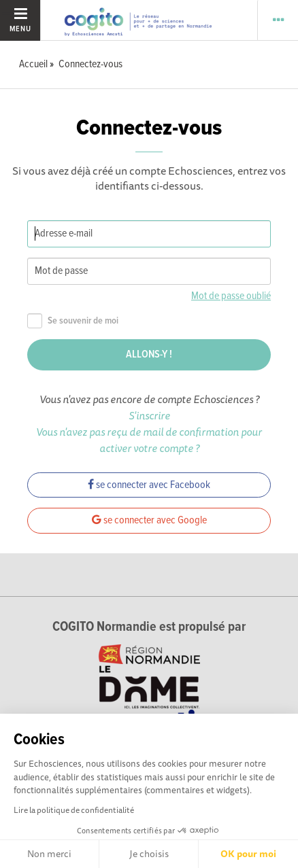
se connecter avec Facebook (149, 485)
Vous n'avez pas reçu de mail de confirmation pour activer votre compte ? (149, 440)
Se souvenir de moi (73, 321)
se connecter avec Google (149, 520)
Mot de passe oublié (231, 296)
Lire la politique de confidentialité (74, 810)
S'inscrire (149, 415)
